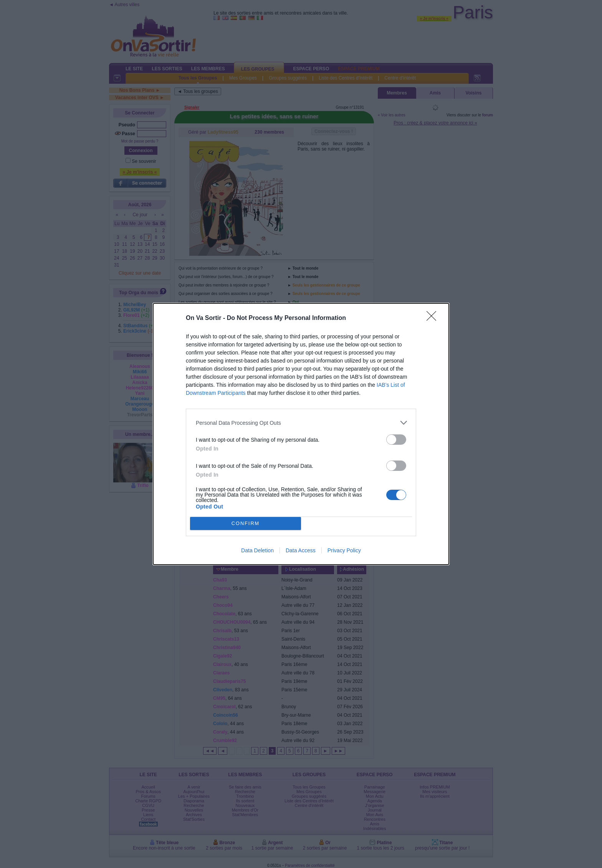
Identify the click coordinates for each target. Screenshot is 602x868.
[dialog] (301, 434)
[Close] (434, 318)
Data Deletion (257, 550)
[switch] (396, 440)
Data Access (301, 550)
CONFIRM (246, 523)
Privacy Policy (344, 550)
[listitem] (301, 423)
